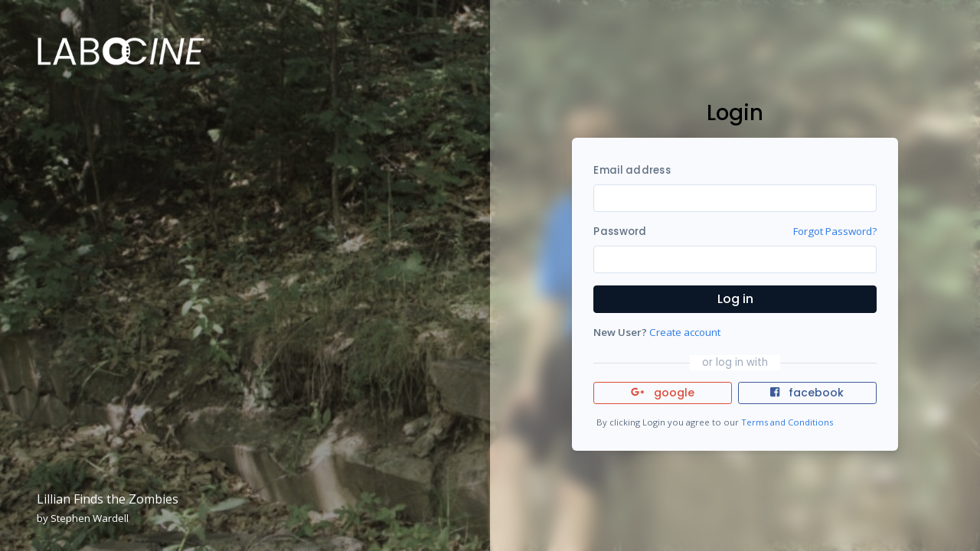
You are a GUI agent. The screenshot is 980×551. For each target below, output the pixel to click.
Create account (685, 332)
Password (620, 231)
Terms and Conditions (787, 422)
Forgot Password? (835, 231)
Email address (632, 170)
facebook (807, 393)
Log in (735, 299)
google (663, 393)
